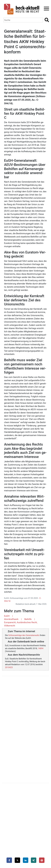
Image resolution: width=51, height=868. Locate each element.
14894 (41, 649)
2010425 (9, 667)
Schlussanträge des (24, 635)
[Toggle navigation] (46, 9)
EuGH (7, 616)
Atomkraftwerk (11, 619)
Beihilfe (28, 619)
